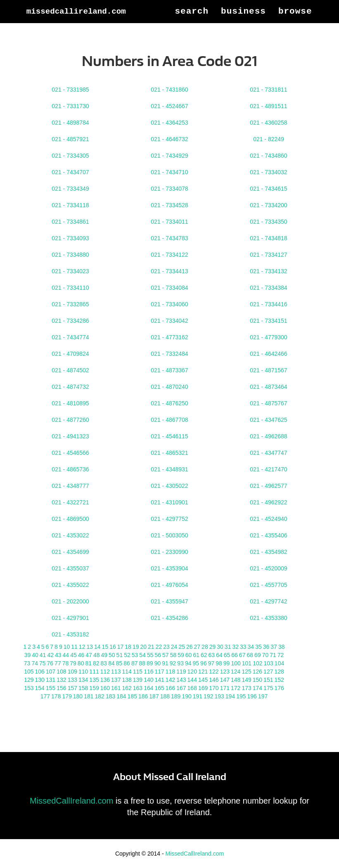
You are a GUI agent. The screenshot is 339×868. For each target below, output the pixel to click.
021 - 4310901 (169, 502)
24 (174, 647)
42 (50, 655)
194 (230, 696)
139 (138, 680)
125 (246, 672)
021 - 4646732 (169, 139)
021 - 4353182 (70, 634)
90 (158, 663)
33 (243, 647)
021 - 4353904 (169, 568)
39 (28, 655)
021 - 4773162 (169, 337)
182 (100, 696)
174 (257, 688)
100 (236, 663)
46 (81, 655)
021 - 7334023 (70, 271)
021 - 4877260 (70, 420)
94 (188, 663)
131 (51, 680)
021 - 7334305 (70, 156)
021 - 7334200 (268, 205)
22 (159, 647)
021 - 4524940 (268, 519)
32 (235, 647)
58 (173, 655)
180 (78, 696)
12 (82, 647)
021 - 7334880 (70, 255)
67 (242, 655)
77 (58, 663)
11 (74, 647)
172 (236, 688)
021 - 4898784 (70, 123)
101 (247, 663)
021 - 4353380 (268, 618)
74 (35, 663)
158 (83, 688)
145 (203, 680)
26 (190, 647)
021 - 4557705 (268, 585)
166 (170, 688)
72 (281, 655)
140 (148, 680)
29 (213, 647)
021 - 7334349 (70, 189)
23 (166, 647)
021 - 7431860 (169, 90)
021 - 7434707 (70, 172)
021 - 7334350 (268, 222)
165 (160, 688)
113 (116, 672)
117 (160, 672)
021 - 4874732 (70, 387)
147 (225, 680)
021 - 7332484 (169, 354)
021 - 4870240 (169, 387)
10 (67, 647)
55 (150, 655)
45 (73, 655)
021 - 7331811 (268, 90)
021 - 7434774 (70, 337)
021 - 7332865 (70, 304)
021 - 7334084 (169, 288)
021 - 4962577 (268, 486)
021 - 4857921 (70, 139)
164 (148, 688)
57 (166, 655)
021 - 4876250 (169, 403)
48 (97, 655)
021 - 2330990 (169, 552)
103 (268, 663)
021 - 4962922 (268, 502)
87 (135, 663)
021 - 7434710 (169, 172)
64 (219, 655)
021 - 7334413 (169, 271)
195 (241, 696)
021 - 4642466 (268, 354)
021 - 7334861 (70, 222)
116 (148, 672)
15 (105, 647)
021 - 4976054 (169, 585)
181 (89, 696)
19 (136, 647)
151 (268, 680)
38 (282, 647)
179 (67, 696)
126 (257, 672)
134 (83, 680)
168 (192, 688)
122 (214, 672)
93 (180, 663)
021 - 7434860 (268, 156)
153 (29, 688)
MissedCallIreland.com (94, 20)
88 (142, 663)
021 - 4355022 (70, 585)
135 (94, 680)
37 (274, 647)
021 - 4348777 (70, 486)
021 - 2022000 (70, 601)
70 (266, 655)
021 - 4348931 (169, 469)
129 (29, 680)
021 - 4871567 (268, 370)
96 (204, 663)
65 (227, 655)
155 (51, 688)
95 (196, 663)
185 (132, 696)
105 (29, 672)
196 (252, 696)
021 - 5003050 (169, 535)
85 (119, 663)
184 (121, 696)
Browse (295, 41)
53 (135, 655)
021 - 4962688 (268, 436)
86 (127, 663)
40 (35, 655)
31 (228, 647)
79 (73, 663)
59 (181, 655)
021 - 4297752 (169, 519)
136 (105, 680)
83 (104, 663)
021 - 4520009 (268, 568)
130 (40, 680)
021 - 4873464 (268, 387)
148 (236, 680)
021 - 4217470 (268, 469)
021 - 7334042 (169, 321)
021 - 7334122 (169, 255)
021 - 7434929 (169, 156)
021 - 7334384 (268, 288)
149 (246, 680)
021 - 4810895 (70, 403)
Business (243, 41)
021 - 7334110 (70, 288)
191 (198, 696)
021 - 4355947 (169, 601)
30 (220, 647)
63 (212, 655)
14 (97, 647)
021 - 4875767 (268, 403)
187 (154, 696)
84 (111, 663)
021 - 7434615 (268, 189)
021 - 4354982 (268, 552)
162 (127, 688)
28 (205, 647)
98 (219, 663)
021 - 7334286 (70, 321)
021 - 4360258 (268, 123)
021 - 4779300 (268, 337)
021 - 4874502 (70, 370)
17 (121, 647)
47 (89, 655)
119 (181, 672)
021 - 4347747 (268, 453)
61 (196, 655)
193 (219, 696)
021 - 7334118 (70, 205)
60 (189, 655)
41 (43, 655)
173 (246, 688)
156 (61, 688)
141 (160, 680)
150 (257, 680)
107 (51, 672)
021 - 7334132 (268, 271)
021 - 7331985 (70, 90)
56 (158, 655)
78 (66, 663)
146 (214, 680)
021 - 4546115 (169, 436)
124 (236, 672)
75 (43, 663)
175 (268, 688)
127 (268, 672)
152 (279, 680)
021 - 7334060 (169, 304)
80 (81, 663)
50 (112, 655)
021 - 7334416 (268, 304)
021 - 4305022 (169, 486)
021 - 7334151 (268, 321)
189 (176, 696)
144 (192, 680)
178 (56, 696)
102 (257, 663)
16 (113, 647)
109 (72, 672)
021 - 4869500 (70, 519)
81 (88, 663)
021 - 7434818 (268, 238)
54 (142, 655)
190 (186, 696)
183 (110, 696)
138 (127, 680)
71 (273, 655)
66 (235, 655)
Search (192, 41)
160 (105, 688)
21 (151, 647)
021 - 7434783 (169, 238)
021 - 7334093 (70, 238)
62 (204, 655)
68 (250, 655)
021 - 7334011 (169, 222)
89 (150, 663)
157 (72, 688)
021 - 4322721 (70, 502)
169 (203, 688)
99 (227, 663)
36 (266, 647)
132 (61, 680)
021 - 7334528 (169, 205)
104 (279, 663)
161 (116, 688)
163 (138, 688)
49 (104, 655)
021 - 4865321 (169, 453)
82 (96, 663)
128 (279, 672)
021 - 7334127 (268, 255)
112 (105, 672)
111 (94, 672)
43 (58, 655)
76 (50, 663)
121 (203, 672)
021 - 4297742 (268, 601)
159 (94, 688)
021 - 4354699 (70, 552)
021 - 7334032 (268, 172)
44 (66, 655)
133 (72, 680)
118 (170, 672)
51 (120, 655)
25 (182, 647)
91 (165, 663)
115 (138, 672)
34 (251, 647)
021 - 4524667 (169, 106)
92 (173, 663)
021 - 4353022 (70, 535)
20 (143, 647)
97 (211, 663)
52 (127, 655)
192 (208, 696)
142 (170, 680)
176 (279, 688)
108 (61, 672)
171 (225, 688)
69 (258, 655)
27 (197, 647)
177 (45, 696)
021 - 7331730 (70, 106)
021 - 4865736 (70, 469)
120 (192, 672)
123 (225, 672)
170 (214, 688)
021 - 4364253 (169, 123)
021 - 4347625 (268, 420)
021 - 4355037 (70, 568)
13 (90, 647)
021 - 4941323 (70, 436)
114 (127, 672)
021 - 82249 (269, 139)
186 (143, 696)
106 (40, 672)
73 (27, 663)
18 (128, 647)
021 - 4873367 (169, 370)
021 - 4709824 (70, 354)
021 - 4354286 (169, 618)
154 (40, 688)
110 (83, 672)
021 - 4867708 (169, 420)
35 (258, 647)
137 (116, 680)
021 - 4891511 (268, 106)
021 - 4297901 (70, 618)
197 (263, 696)
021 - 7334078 (169, 189)
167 (181, 688)
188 (165, 696)
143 (181, 680)
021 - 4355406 (268, 535)
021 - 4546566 (70, 453)
